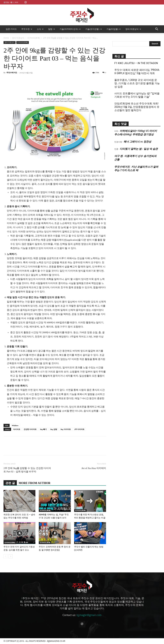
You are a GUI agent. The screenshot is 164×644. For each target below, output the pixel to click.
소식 (40, 29)
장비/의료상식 (133, 29)
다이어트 (17, 429)
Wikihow (15, 425)
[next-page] (11, 556)
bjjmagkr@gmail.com (89, 615)
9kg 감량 (54, 429)
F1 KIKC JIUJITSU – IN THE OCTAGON (136, 63)
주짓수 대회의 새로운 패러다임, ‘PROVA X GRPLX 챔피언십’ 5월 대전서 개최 (137, 72)
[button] (157, 29)
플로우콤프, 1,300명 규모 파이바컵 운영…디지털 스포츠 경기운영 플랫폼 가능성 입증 (137, 83)
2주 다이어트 (79, 429)
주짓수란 (27, 29)
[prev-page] (6, 556)
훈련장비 (8, 510)
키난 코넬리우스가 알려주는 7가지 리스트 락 (136, 168)
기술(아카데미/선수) (70, 29)
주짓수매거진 (12, 73)
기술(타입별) (114, 29)
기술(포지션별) (94, 29)
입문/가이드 (11, 29)
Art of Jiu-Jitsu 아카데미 (94, 468)
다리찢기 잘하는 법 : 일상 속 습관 (139, 149)
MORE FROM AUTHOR (35, 483)
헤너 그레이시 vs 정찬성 (137, 142)
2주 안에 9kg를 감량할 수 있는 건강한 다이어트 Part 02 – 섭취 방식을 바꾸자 (27, 470)
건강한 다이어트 (30, 429)
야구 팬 (119, 156)
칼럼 (52, 29)
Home (6, 38)
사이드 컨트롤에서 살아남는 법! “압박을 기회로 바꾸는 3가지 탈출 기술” (137, 95)
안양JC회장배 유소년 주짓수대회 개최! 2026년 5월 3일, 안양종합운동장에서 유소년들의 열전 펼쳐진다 (137, 107)
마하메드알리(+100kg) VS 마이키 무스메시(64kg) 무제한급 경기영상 (136, 133)
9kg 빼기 (43, 429)
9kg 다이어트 (66, 429)
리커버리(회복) (34, 38)
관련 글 (10, 483)
